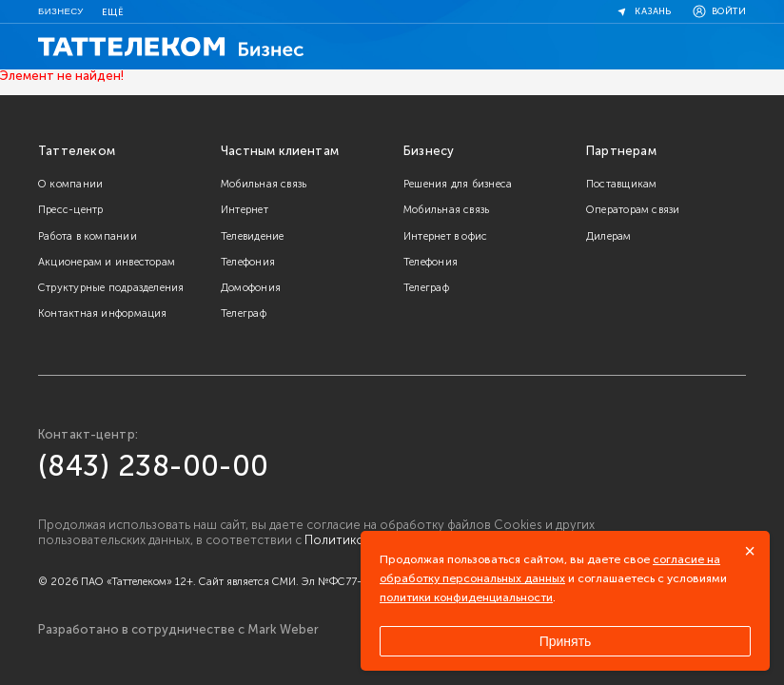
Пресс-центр (70, 209)
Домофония (251, 287)
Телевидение (252, 236)
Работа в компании (88, 236)
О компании (70, 184)
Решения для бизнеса (458, 184)
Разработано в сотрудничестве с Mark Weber (178, 630)
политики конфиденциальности (466, 597)
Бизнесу (61, 11)
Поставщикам (621, 184)
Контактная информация (103, 313)
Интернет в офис (445, 236)
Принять (566, 641)
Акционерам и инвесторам (107, 262)
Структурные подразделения (111, 287)
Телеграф (244, 313)
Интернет (245, 209)
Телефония (248, 262)
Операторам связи (633, 209)
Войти (718, 11)
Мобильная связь (264, 184)
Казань (642, 11)
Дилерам (609, 236)
